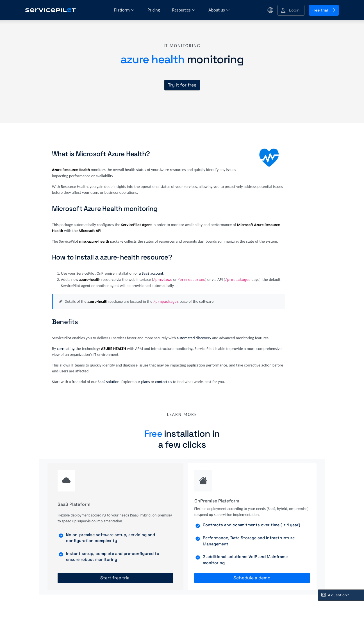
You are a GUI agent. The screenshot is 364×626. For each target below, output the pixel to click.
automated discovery (194, 338)
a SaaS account (151, 273)
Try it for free (182, 85)
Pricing (154, 10)
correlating (66, 349)
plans (145, 382)
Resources (184, 10)
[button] (291, 10)
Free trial (324, 10)
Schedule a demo (252, 578)
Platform (125, 10)
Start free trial (115, 578)
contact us (164, 382)
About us (219, 10)
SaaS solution (109, 382)
